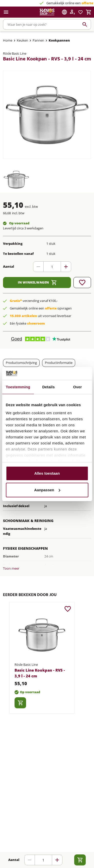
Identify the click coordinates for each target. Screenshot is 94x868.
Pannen (38, 40)
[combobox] (47, 24)
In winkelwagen (37, 283)
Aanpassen (47, 490)
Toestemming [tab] (18, 387)
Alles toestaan (47, 473)
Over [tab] (78, 387)
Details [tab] (48, 387)
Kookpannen (59, 40)
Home (8, 40)
